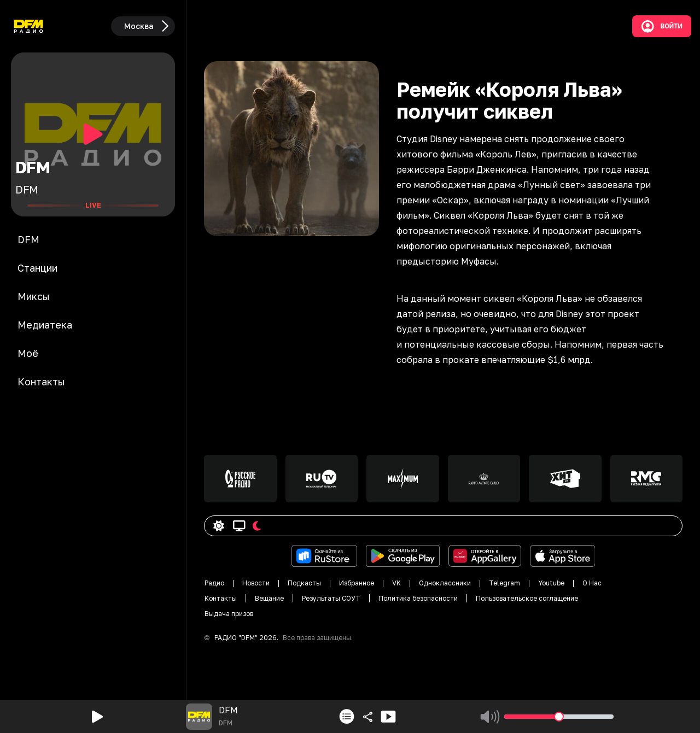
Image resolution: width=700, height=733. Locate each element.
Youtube (551, 583)
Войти (662, 26)
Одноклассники (445, 583)
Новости (256, 583)
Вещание (269, 598)
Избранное (357, 583)
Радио (214, 583)
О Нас (592, 583)
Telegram (504, 583)
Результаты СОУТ (331, 598)
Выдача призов (229, 614)
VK (396, 583)
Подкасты (304, 583)
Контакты (221, 598)
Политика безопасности (418, 598)
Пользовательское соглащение (527, 598)
